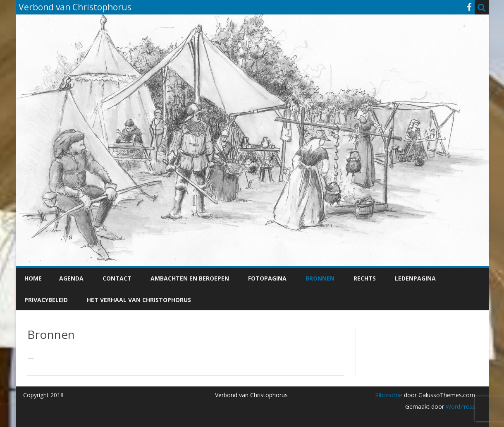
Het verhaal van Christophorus (139, 300)
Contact (117, 278)
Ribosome (389, 395)
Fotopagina (267, 278)
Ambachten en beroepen (190, 278)
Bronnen (320, 278)
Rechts (365, 278)
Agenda (71, 278)
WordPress (460, 407)
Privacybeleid (46, 300)
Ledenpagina (415, 278)
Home (33, 278)
